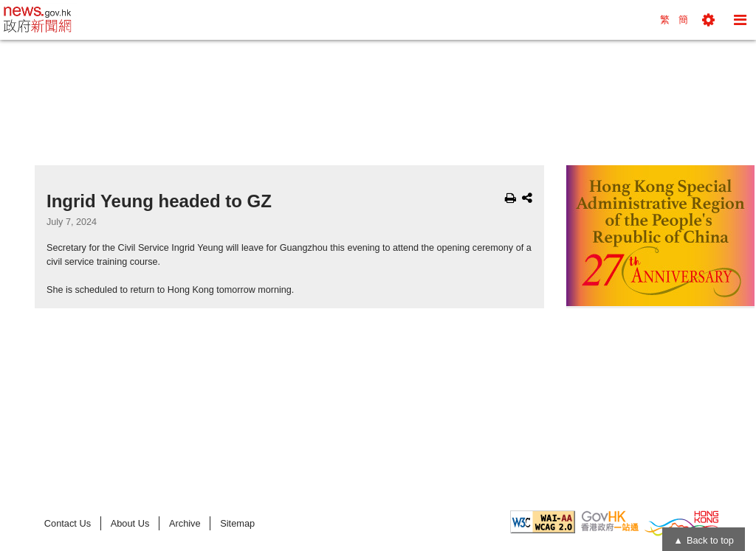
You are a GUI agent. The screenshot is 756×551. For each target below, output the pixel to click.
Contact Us (68, 523)
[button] (708, 20)
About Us (130, 523)
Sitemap (237, 523)
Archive (185, 523)
